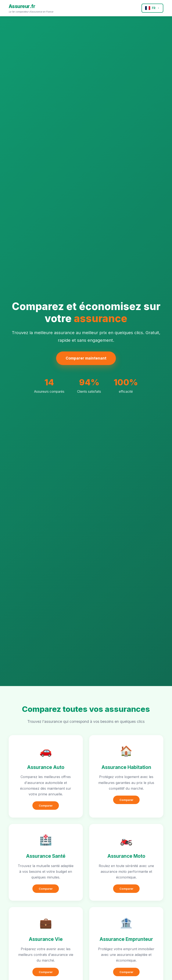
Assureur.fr (22, 6)
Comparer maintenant (86, 358)
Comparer (46, 806)
